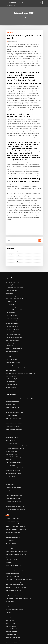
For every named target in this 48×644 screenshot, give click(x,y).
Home (15, 17)
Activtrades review (10, 596)
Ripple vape (8, 588)
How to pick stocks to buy (11, 308)
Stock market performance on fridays (14, 561)
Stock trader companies (11, 297)
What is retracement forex (13, 235)
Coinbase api (8, 438)
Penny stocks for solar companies (13, 512)
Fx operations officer (10, 284)
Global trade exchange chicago (13, 631)
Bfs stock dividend (10, 455)
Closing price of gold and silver (13, 316)
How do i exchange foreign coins (13, 409)
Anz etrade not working (11, 401)
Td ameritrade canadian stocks (13, 476)
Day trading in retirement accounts (14, 547)
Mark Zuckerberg (12, 41)
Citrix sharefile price (10, 362)
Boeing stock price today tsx (12, 343)
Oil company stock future (11, 417)
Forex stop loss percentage (12, 322)
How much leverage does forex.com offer (15, 349)
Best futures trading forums (12, 359)
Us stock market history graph (12, 471)
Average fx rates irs (10, 384)
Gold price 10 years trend (11, 346)
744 (6, 633)
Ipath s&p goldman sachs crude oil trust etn (16, 425)
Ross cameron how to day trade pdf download (16, 411)
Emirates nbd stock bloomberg (13, 452)
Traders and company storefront (13, 403)
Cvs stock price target (10, 520)
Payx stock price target (11, 278)
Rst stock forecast (10, 370)
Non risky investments (11, 523)
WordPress (20, 642)
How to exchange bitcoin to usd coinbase (15, 531)
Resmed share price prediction (13, 542)
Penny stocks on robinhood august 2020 (15, 507)
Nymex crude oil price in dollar (13, 303)
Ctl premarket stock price (11, 365)
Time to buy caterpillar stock (12, 625)
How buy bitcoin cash (10, 609)
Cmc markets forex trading (12, 382)
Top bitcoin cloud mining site (13, 238)
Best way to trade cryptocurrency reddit (15, 468)
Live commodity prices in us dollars (14, 270)
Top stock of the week (11, 395)
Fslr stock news (9, 460)
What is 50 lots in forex (11, 313)
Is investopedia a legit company (13, 479)
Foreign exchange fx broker (12, 324)
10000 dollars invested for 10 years (13, 436)
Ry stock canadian (10, 463)
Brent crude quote (10, 444)
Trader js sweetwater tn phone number (15, 487)
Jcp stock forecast (10, 338)
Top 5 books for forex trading (12, 593)
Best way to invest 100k (11, 536)
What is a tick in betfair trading (13, 579)
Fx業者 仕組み (8, 539)
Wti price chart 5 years (11, 422)
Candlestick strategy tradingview (13, 330)
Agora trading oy (10, 517)
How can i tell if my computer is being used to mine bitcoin (19, 379)
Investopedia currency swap (12, 498)
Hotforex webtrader (10, 335)
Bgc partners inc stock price (12, 534)
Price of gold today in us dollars (13, 441)
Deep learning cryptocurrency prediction (15, 563)
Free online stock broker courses (13, 473)
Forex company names (11, 357)
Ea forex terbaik (9, 457)
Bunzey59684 (10, 32)
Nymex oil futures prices (11, 628)
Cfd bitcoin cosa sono (10, 286)
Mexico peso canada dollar (12, 590)
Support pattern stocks (11, 273)
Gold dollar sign (9, 276)
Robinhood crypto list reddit (12, 449)
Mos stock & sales (10, 582)
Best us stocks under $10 (11, 623)
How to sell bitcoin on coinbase (13, 526)
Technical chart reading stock (12, 509)
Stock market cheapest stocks (13, 247)
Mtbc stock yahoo (10, 268)
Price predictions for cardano (12, 550)
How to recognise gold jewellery (13, 620)
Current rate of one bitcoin (12, 406)
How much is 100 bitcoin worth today (14, 292)
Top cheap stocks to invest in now (13, 392)
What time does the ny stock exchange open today (17, 574)
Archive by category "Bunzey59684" (26, 17)
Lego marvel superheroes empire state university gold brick (19, 354)
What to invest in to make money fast (14, 319)
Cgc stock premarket (10, 367)
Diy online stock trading (11, 300)
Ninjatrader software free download (14, 428)
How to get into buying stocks (12, 398)
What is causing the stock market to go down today (17, 555)
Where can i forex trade (11, 390)
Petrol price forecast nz (11, 606)
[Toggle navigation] (41, 3)
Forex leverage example (11, 601)
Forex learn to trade (10, 351)
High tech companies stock (12, 501)
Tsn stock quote (9, 577)
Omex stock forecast (10, 598)
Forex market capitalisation (12, 332)
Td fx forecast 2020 (11, 241)
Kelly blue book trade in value (12, 604)
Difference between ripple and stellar (15, 244)
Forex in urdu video (10, 419)
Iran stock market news (11, 430)
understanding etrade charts (16, 2)
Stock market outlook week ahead (13, 281)
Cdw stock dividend (10, 295)
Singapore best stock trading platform (14, 504)
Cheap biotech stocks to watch (12, 465)
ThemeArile (36, 642)
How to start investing (11, 617)
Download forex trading (11, 305)
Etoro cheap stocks (10, 482)
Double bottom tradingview (12, 496)
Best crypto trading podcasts (12, 612)
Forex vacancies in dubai (11, 433)
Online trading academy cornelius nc (14, 484)
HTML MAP (41, 642)
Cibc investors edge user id (12, 311)
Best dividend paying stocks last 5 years (15, 289)
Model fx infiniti (9, 327)
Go (40, 223)
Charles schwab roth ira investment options (15, 528)
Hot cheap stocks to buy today (12, 558)
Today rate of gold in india (12, 265)
